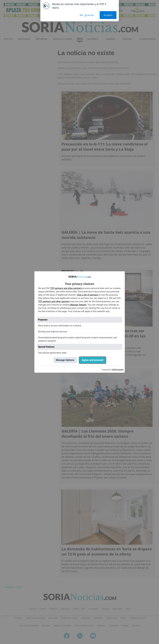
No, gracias (87, 15)
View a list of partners (88, 295)
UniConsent (118, 370)
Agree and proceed (93, 360)
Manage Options (78, 305)
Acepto (108, 15)
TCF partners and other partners (66, 288)
